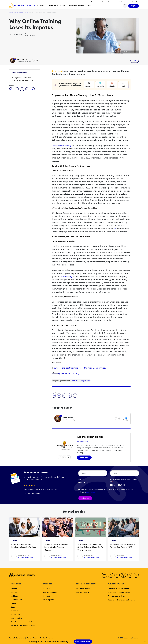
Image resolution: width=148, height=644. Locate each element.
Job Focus (83, 479)
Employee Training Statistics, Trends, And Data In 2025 (123, 546)
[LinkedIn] (117, 575)
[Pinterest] (130, 575)
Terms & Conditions (17, 638)
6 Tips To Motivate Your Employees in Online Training (24, 546)
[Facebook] (104, 575)
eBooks (14, 592)
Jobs (13, 607)
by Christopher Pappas (26, 557)
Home (11, 13)
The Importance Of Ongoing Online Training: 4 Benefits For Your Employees (90, 547)
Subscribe (85, 498)
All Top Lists (15, 614)
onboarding (66, 276)
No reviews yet (83, 442)
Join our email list (97, 2)
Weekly (122, 485)
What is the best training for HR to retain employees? (80, 368)
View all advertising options (121, 600)
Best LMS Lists (16, 618)
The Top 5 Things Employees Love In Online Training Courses (56, 547)
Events (13, 603)
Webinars (14, 596)
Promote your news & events (119, 592)
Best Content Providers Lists (22, 622)
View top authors (82, 592)
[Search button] (125, 6)
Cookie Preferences (48, 638)
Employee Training (22, 13)
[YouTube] (123, 575)
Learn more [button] (90, 492)
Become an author (83, 589)
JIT (115, 228)
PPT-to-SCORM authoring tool (23, 626)
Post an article (124, 2)
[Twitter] (111, 575)
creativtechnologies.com (80, 381)
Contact (47, 596)
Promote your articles (116, 596)
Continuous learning (62, 145)
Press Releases (16, 600)
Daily (113, 485)
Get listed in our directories (118, 589)
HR (81, 483)
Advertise (135, 2)
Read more (84, 458)
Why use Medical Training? (67, 373)
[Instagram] (136, 575)
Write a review (111, 2)
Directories (15, 611)
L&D (88, 483)
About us (47, 589)
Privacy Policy (32, 638)
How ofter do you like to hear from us (124, 480)
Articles (14, 589)
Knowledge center (50, 592)
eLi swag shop (49, 600)
